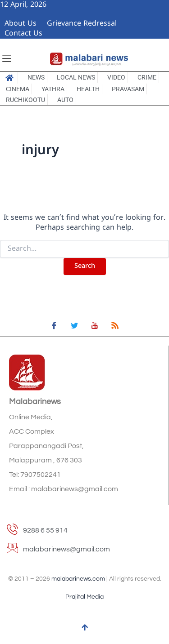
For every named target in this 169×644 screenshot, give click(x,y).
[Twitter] (74, 327)
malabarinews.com (78, 579)
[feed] (115, 327)
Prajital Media (84, 597)
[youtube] (95, 327)
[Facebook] (54, 327)
